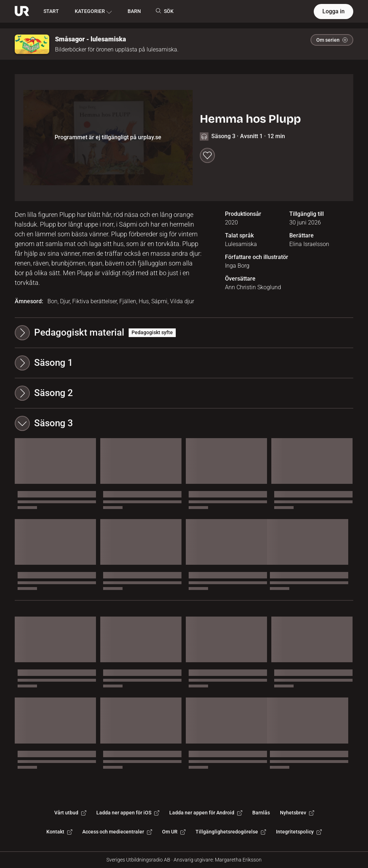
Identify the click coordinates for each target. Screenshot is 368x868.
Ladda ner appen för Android (206, 813)
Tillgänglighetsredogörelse (231, 832)
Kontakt (59, 832)
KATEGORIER (93, 12)
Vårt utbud (70, 813)
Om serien (332, 40)
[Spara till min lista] (207, 155)
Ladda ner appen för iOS (128, 813)
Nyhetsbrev (297, 813)
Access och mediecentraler (117, 832)
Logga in (333, 11)
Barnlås (261, 813)
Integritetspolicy (299, 832)
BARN (134, 11)
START (51, 11)
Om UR (174, 832)
